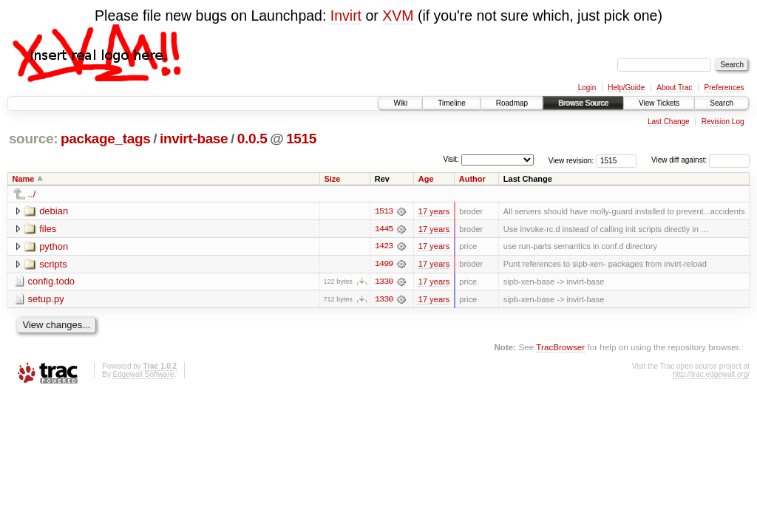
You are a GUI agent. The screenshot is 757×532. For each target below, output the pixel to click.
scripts (53, 264)
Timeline (451, 103)
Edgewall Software (143, 375)
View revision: (571, 160)
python (54, 246)
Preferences (724, 88)
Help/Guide (626, 88)
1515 (301, 139)
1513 (384, 211)
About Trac (674, 88)
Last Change (669, 122)
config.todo (52, 282)
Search (722, 103)
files (48, 229)
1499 (384, 265)
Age (426, 179)
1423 (384, 247)
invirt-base (194, 139)
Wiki (400, 103)
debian (54, 211)
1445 (384, 229)
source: (33, 139)
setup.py (46, 300)
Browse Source (583, 103)
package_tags (106, 139)
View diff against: (700, 160)
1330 (384, 282)
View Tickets (659, 103)
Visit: (451, 159)
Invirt (346, 16)
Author (472, 179)
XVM (398, 16)
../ (32, 194)
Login (587, 88)
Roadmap (512, 103)
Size (332, 179)
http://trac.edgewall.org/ (711, 375)
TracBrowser (560, 348)
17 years (434, 211)
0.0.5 (252, 139)
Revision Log (723, 122)
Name (24, 179)
